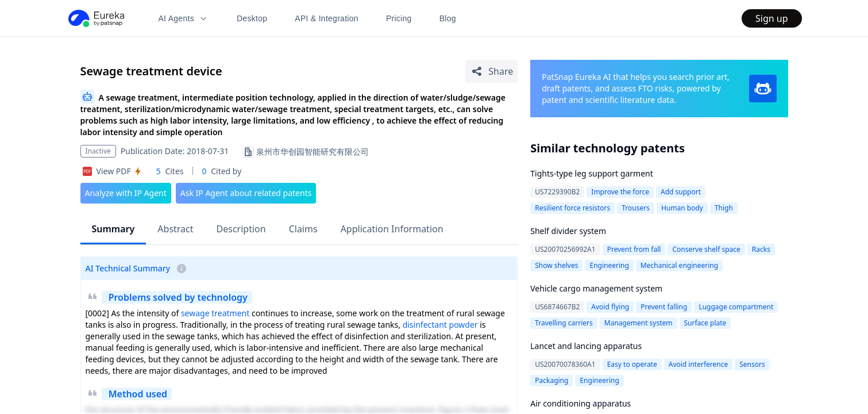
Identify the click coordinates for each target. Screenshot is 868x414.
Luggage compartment (736, 307)
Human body (682, 208)
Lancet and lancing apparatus (586, 346)
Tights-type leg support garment (592, 173)
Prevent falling (664, 307)
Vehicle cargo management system (596, 288)
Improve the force (620, 192)
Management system (639, 323)
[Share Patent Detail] (491, 71)
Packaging (551, 380)
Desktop (252, 18)
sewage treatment (215, 313)
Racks (761, 249)
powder (464, 325)
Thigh (724, 208)
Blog (448, 18)
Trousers (636, 208)
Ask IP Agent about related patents (246, 193)
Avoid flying (610, 307)
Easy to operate (632, 364)
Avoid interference (699, 364)
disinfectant (425, 325)
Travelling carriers (564, 323)
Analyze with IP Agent (126, 193)
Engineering (609, 265)
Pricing (399, 18)
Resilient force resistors (572, 208)
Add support (681, 192)
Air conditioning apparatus (580, 403)
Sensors (752, 364)
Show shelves (556, 265)
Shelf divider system (568, 231)
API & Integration (327, 18)
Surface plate (705, 323)
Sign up (772, 18)
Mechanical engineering (679, 265)
